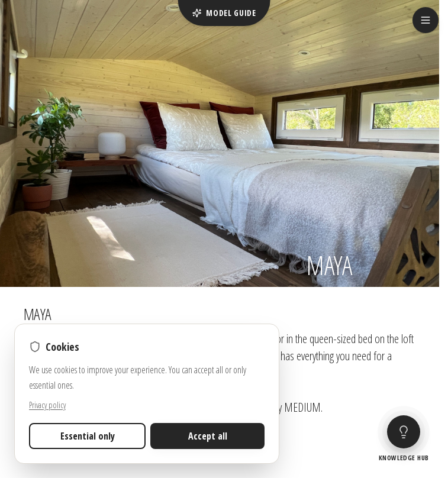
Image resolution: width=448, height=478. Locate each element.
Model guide (224, 13)
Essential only (88, 436)
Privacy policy (47, 405)
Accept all (208, 436)
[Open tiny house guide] (404, 440)
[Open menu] (426, 20)
